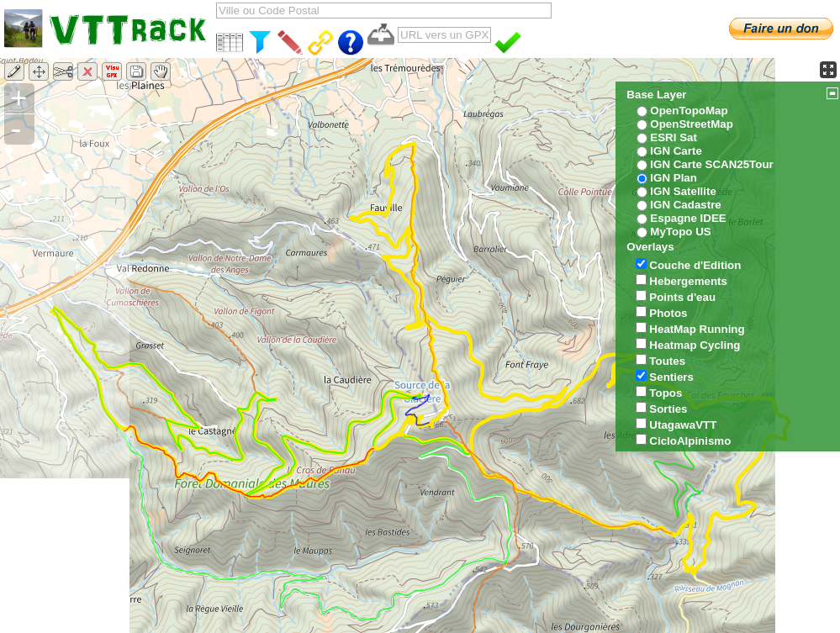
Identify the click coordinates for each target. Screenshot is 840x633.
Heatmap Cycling (695, 345)
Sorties (668, 409)
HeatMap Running (697, 329)
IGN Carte (676, 151)
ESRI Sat (674, 137)
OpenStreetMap (692, 124)
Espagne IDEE (688, 218)
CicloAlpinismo (690, 441)
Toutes (667, 361)
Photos (668, 313)
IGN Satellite (683, 191)
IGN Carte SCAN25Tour (711, 164)
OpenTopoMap (689, 111)
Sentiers (671, 377)
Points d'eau (682, 297)
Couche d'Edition (695, 265)
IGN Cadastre (685, 205)
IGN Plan (674, 178)
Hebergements (688, 281)
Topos (666, 393)
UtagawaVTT (683, 425)
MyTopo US (680, 232)
